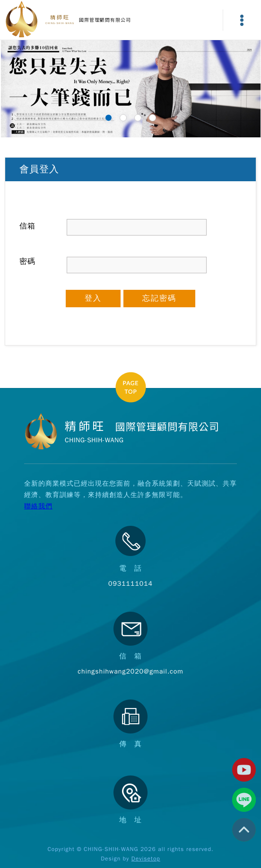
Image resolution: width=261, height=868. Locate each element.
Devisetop (146, 859)
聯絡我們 (38, 506)
